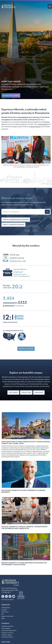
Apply (3, 618)
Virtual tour (26, 392)
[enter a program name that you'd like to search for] (26, 212)
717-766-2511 (6, 592)
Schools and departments (9, 631)
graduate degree (35, 127)
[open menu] (50, 6)
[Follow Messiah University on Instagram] (10, 596)
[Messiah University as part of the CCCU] (21, 595)
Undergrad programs (7, 626)
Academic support (7, 635)
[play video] (26, 150)
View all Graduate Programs (13, 225)
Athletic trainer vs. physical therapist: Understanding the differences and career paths (24, 528)
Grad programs (6, 628)
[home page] (27, 6)
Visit (3, 614)
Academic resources (7, 633)
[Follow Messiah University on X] (6, 596)
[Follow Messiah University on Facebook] (3, 596)
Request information (7, 616)
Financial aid (5, 612)
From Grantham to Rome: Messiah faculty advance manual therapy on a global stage (26, 443)
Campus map (39, 392)
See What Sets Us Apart (11, 95)
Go (47, 212)
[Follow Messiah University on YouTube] (14, 596)
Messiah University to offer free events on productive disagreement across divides (24, 564)
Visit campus (13, 392)
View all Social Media (7, 600)
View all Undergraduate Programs (16, 220)
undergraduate (43, 124)
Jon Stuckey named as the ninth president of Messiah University (23, 491)
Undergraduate (6, 608)
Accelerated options (7, 637)
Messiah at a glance (26, 349)
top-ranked (22, 117)
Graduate (4, 610)
